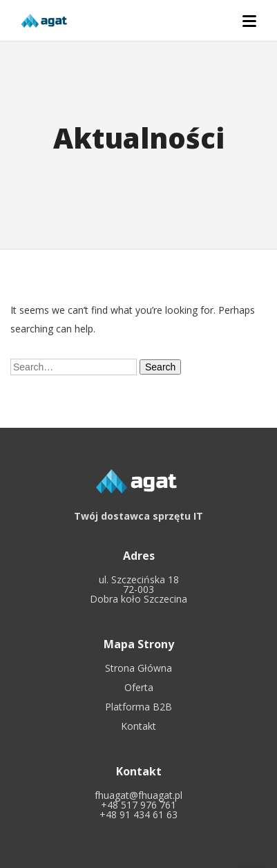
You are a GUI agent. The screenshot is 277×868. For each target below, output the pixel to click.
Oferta (139, 687)
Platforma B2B (138, 707)
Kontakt (138, 726)
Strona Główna (138, 668)
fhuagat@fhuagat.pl (138, 795)
